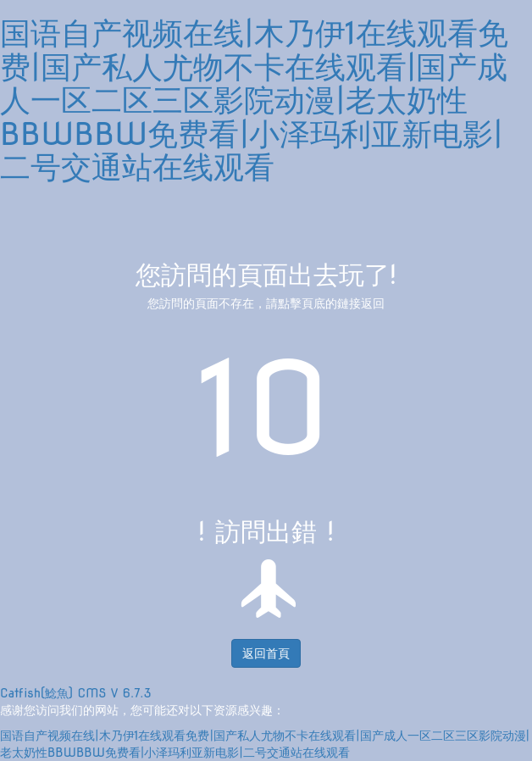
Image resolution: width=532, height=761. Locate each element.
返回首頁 (266, 653)
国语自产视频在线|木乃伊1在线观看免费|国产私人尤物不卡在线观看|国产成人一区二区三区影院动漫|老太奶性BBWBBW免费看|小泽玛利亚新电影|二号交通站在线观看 (254, 100)
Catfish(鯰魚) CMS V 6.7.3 (76, 693)
